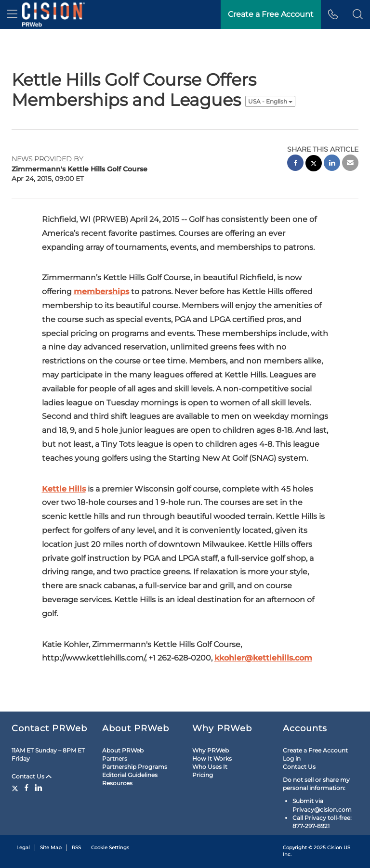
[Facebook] (26, 788)
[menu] (12, 14)
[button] (358, 14)
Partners (115, 758)
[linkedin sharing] (332, 164)
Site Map (51, 848)
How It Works (212, 758)
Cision (335, 848)
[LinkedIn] (39, 788)
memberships (101, 291)
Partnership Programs (135, 767)
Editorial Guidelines (130, 775)
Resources (117, 783)
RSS (76, 848)
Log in (292, 758)
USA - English (270, 101)
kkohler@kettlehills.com (263, 658)
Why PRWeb (211, 750)
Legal (23, 848)
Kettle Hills (64, 489)
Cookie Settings (110, 848)
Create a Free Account (315, 750)
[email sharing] (350, 164)
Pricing (203, 775)
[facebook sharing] (295, 164)
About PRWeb (123, 750)
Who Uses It (210, 767)
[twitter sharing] (314, 164)
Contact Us (32, 776)
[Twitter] (16, 788)
